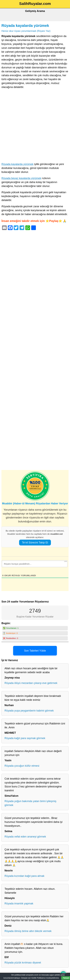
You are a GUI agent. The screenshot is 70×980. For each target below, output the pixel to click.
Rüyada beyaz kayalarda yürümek (21, 178)
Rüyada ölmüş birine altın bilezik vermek (28, 931)
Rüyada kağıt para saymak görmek (25, 738)
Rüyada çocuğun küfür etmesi (22, 766)
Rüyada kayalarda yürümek (25, 26)
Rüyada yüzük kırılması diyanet (23, 963)
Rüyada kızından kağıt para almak (24, 876)
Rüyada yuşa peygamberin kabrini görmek (29, 711)
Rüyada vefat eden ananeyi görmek (25, 837)
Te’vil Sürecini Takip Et (35, 543)
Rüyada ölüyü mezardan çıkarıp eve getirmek (31, 683)
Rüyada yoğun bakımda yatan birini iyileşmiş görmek (30, 803)
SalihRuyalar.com (35, 4)
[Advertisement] (35, 126)
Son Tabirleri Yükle (35, 651)
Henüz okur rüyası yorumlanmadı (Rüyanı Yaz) (26, 31)
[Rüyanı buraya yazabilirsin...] (35, 564)
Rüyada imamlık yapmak (19, 904)
